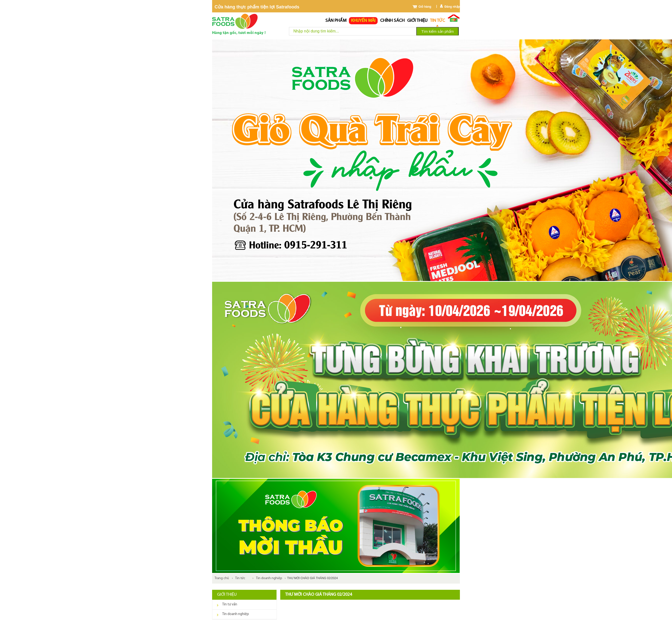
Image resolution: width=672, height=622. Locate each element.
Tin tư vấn (230, 605)
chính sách (392, 21)
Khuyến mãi (363, 21)
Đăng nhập (452, 7)
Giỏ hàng (425, 7)
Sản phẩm (336, 21)
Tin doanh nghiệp (269, 578)
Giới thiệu (417, 21)
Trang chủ (222, 578)
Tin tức (437, 21)
